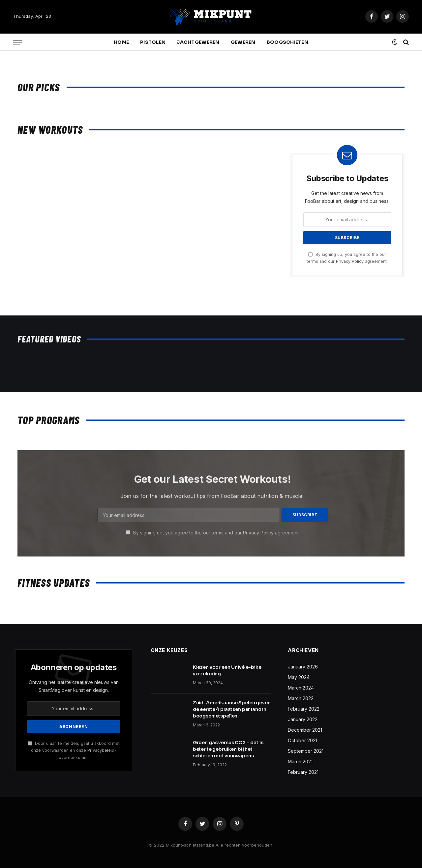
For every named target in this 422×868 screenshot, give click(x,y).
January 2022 (303, 719)
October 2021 (302, 740)
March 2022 (301, 698)
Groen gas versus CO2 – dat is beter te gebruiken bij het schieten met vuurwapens (228, 749)
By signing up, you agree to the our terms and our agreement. (213, 533)
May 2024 (299, 677)
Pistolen (153, 42)
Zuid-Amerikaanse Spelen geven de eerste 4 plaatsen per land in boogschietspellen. (232, 709)
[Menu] (17, 42)
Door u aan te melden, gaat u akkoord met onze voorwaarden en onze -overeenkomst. (74, 750)
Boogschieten (287, 42)
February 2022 (304, 709)
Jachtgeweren (198, 42)
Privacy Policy (350, 261)
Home (121, 42)
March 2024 (301, 688)
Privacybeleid (101, 750)
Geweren (243, 42)
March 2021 (300, 761)
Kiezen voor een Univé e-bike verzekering (227, 670)
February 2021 (303, 772)
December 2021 (305, 730)
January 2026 (303, 667)
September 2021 (306, 751)
